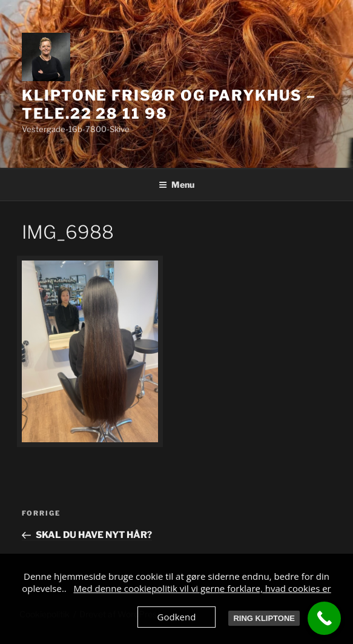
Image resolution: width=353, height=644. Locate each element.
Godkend (177, 617)
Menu (176, 184)
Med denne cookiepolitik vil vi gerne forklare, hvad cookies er (203, 588)
